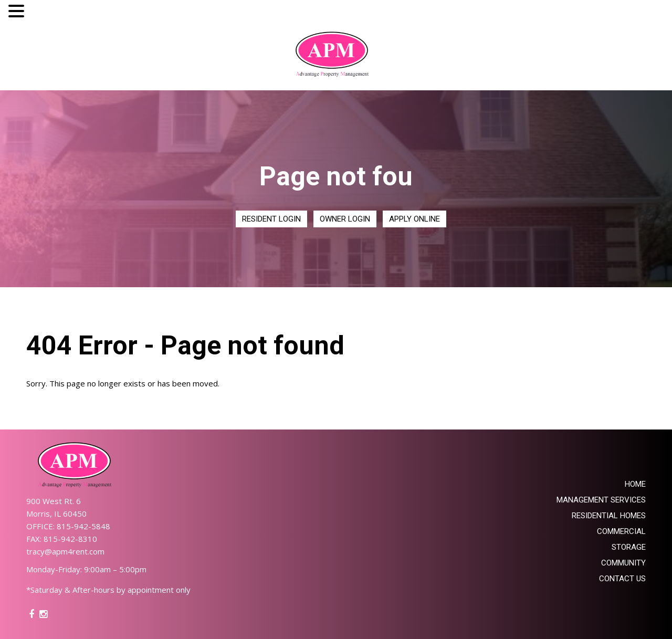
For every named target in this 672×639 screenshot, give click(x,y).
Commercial (621, 531)
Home (635, 484)
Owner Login (345, 219)
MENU (43, 13)
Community (623, 563)
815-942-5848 (83, 526)
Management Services (601, 500)
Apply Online (414, 219)
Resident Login (271, 219)
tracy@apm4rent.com (65, 551)
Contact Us (622, 579)
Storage (629, 547)
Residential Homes (609, 516)
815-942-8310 (70, 539)
